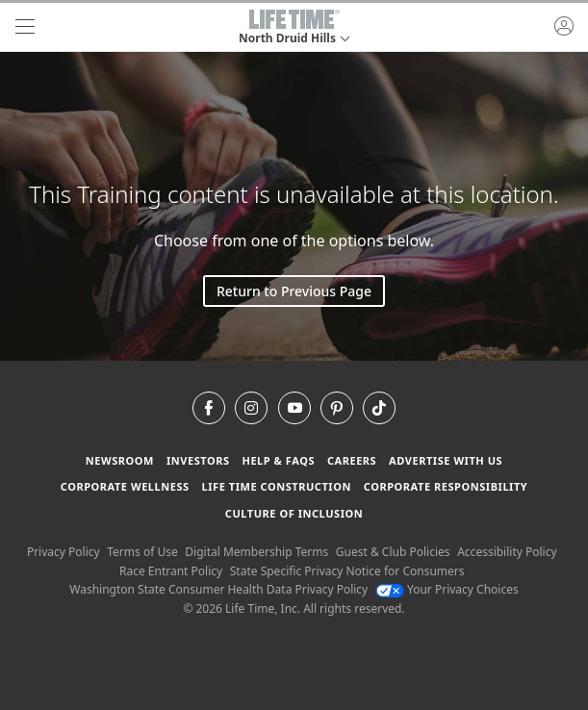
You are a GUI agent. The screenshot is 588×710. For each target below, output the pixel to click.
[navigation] (25, 27)
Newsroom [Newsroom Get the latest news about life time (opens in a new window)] (120, 460)
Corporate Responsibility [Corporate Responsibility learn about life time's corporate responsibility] (446, 486)
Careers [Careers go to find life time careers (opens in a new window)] (352, 460)
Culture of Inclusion (294, 513)
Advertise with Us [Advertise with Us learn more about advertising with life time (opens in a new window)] (446, 460)
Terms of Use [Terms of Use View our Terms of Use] (142, 552)
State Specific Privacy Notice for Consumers (347, 571)
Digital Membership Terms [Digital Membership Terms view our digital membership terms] (256, 552)
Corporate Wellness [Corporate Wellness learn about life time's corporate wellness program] (125, 486)
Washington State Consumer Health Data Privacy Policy (218, 589)
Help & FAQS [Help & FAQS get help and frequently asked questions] (278, 460)
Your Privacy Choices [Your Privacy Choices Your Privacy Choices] (447, 589)
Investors (198, 460)
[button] (294, 27)
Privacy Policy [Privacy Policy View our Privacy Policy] (64, 552)
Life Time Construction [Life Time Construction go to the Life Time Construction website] (277, 486)
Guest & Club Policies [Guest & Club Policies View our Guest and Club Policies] (393, 552)
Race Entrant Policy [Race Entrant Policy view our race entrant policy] (171, 571)
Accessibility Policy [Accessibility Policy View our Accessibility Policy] (507, 552)
